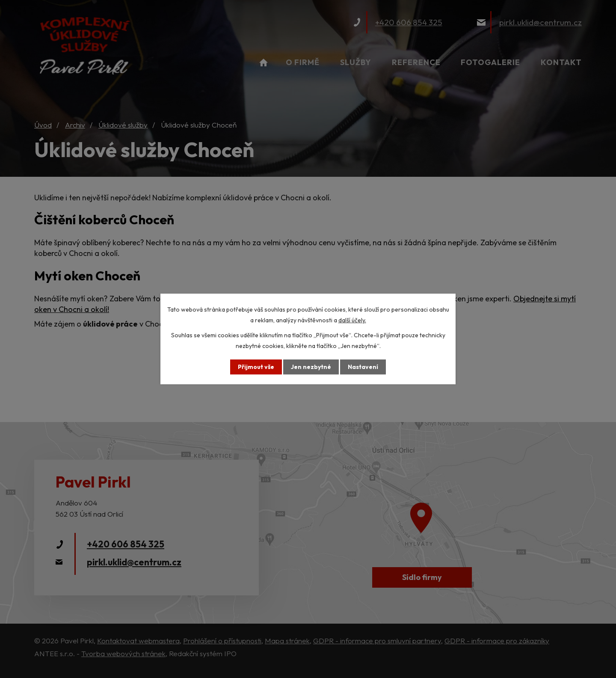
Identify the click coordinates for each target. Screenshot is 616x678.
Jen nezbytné (311, 367)
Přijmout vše (256, 367)
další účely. (352, 320)
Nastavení (363, 367)
